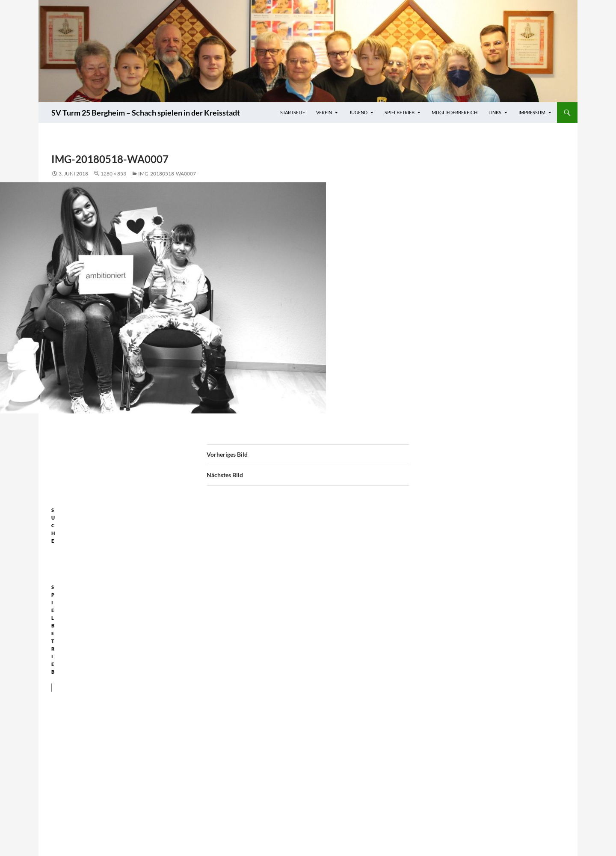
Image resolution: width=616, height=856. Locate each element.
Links (495, 112)
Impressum (532, 112)
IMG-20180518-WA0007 (167, 174)
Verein (324, 112)
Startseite (293, 112)
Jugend (358, 112)
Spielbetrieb (400, 112)
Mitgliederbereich (455, 112)
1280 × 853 (113, 174)
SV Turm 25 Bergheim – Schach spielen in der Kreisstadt (146, 113)
